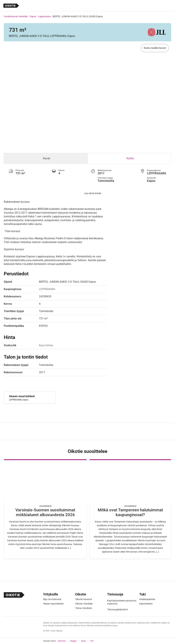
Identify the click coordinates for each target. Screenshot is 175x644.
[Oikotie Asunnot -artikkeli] (45, 509)
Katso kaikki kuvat (155, 48)
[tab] (46, 158)
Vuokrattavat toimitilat (16, 16)
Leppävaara (44, 16)
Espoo (33, 16)
